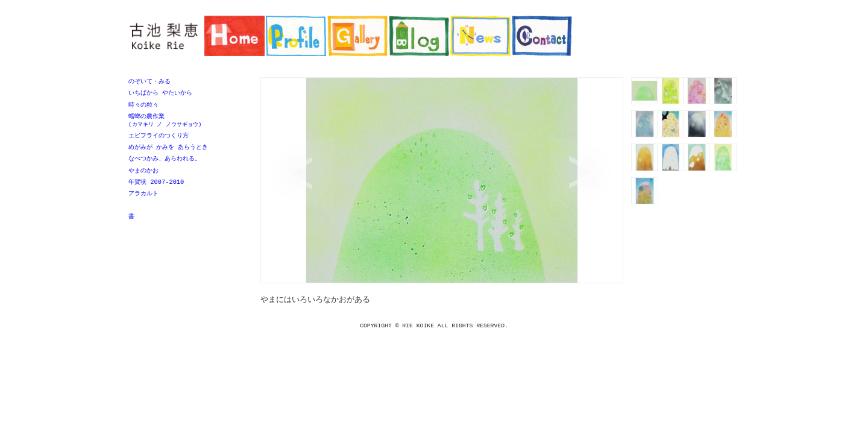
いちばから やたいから (160, 93)
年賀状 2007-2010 (156, 187)
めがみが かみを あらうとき (168, 151)
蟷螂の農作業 (186, 123)
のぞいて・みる (149, 81)
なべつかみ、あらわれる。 (165, 163)
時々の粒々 (143, 106)
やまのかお (143, 175)
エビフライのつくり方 (159, 139)
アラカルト (143, 200)
